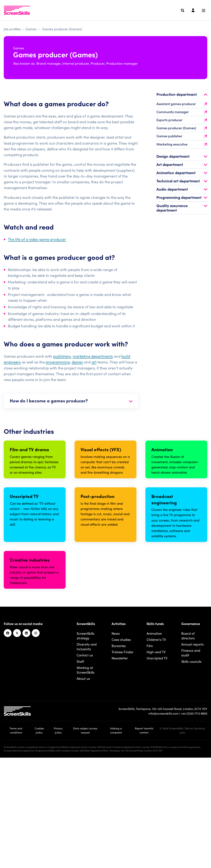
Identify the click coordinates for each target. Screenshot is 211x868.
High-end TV (156, 763)
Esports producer (182, 126)
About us (83, 790)
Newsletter (120, 769)
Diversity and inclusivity (87, 758)
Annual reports (192, 755)
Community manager (182, 118)
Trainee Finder (123, 763)
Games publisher (182, 142)
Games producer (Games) (182, 134)
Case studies (121, 750)
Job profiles (12, 29)
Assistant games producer (182, 110)
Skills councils (191, 772)
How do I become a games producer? (71, 407)
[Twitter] (17, 744)
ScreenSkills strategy (86, 747)
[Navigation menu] (204, 10)
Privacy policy (58, 841)
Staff (80, 772)
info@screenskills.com (164, 824)
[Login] (193, 10)
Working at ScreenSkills (86, 781)
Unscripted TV (157, 769)
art (94, 368)
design (77, 368)
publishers (62, 363)
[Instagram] (36, 744)
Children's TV (156, 750)
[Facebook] (8, 744)
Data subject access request (85, 841)
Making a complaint (116, 841)
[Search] (183, 10)
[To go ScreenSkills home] (17, 10)
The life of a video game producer (37, 246)
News (116, 744)
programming (58, 368)
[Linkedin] (26, 744)
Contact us (85, 766)
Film (150, 757)
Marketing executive (182, 150)
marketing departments (93, 363)
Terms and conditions (16, 841)
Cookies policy (39, 841)
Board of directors (188, 747)
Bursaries (119, 757)
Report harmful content (144, 841)
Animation (154, 744)
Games (31, 29)
